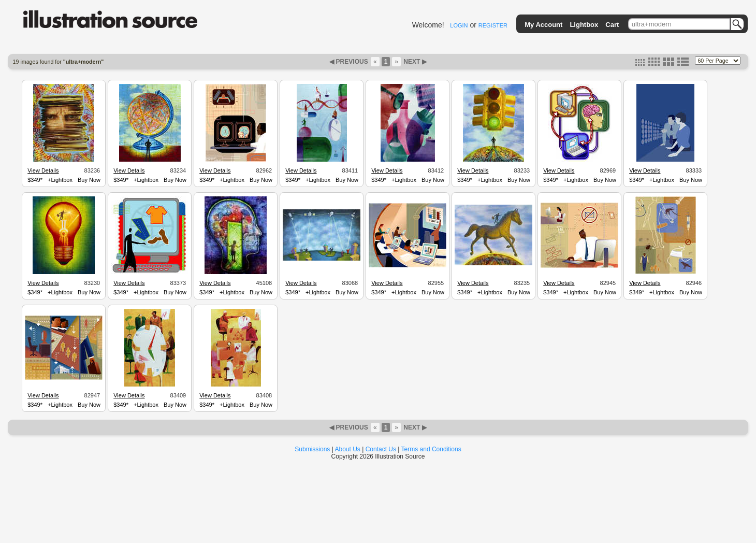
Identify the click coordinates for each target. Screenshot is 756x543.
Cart (612, 25)
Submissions (312, 449)
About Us (348, 449)
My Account (543, 25)
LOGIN (459, 25)
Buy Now (89, 180)
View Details (43, 170)
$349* (35, 180)
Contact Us (381, 449)
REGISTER (493, 25)
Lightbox (584, 25)
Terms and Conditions (431, 449)
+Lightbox (60, 180)
